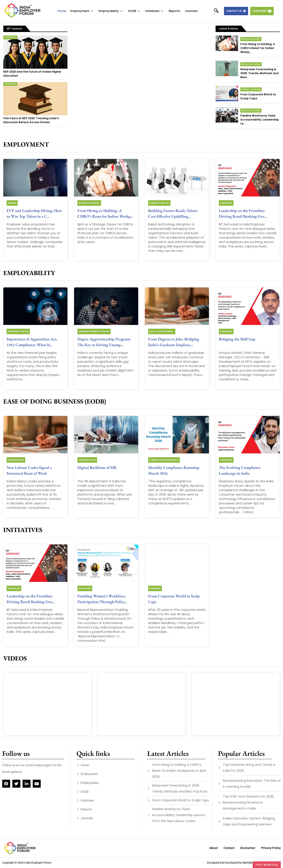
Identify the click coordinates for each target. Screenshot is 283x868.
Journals (191, 11)
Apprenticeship (18, 331)
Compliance (16, 460)
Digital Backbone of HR (97, 467)
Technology (87, 460)
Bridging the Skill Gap (237, 339)
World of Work (251, 39)
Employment (82, 11)
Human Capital (159, 203)
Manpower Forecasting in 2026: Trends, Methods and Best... (259, 73)
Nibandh (155, 588)
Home (62, 11)
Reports (174, 11)
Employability (111, 11)
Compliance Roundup (164, 460)
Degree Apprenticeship (94, 331)
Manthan (85, 588)
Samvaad (226, 203)
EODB (135, 11)
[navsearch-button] (218, 11)
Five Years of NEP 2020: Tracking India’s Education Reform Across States (31, 120)
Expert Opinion (251, 89)
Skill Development (162, 331)
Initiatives (155, 11)
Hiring (12, 203)
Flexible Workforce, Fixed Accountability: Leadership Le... (260, 120)
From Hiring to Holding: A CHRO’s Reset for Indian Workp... (258, 48)
